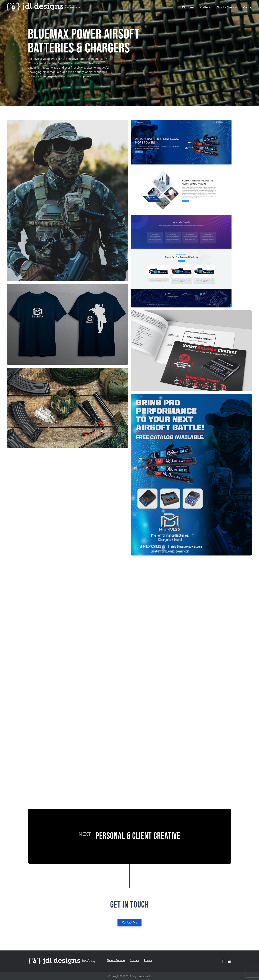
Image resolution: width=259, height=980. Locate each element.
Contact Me (129, 922)
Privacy (148, 960)
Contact (248, 7)
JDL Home (187, 7)
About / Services (227, 7)
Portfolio (205, 7)
